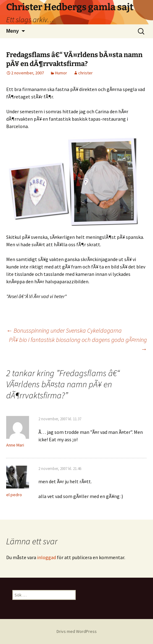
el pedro (14, 495)
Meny (13, 31)
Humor (61, 73)
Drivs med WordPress (77, 631)
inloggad (47, 557)
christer (85, 73)
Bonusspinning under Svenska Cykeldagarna (64, 330)
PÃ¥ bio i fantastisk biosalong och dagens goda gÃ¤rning (78, 344)
